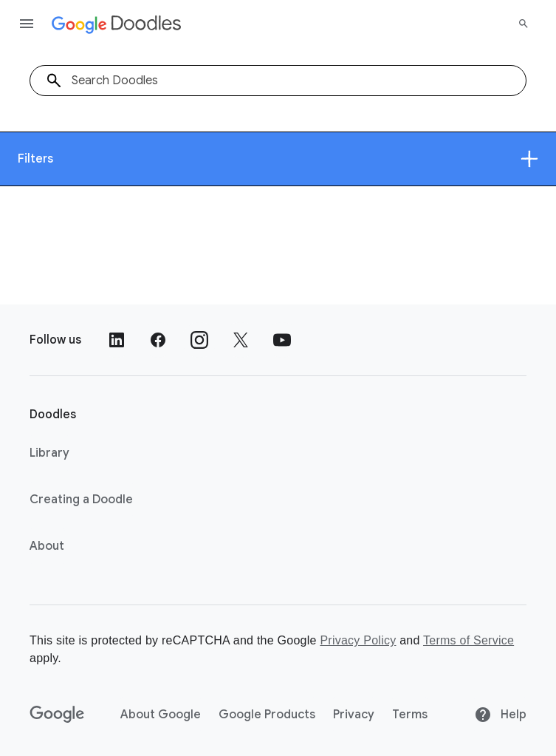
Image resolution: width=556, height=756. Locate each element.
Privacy (354, 715)
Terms (410, 715)
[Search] (524, 24)
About (47, 546)
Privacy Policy (358, 640)
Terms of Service (469, 640)
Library (49, 453)
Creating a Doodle (81, 500)
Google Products (267, 715)
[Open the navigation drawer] (27, 24)
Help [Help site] (500, 715)
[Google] (57, 715)
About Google (161, 715)
